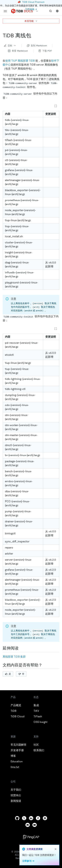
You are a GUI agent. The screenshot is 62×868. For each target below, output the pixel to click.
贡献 (10, 46)
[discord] (28, 825)
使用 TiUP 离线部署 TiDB (20, 61)
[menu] (5, 11)
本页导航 (31, 21)
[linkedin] (31, 818)
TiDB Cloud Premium (33, 2)
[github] (17, 818)
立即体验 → (31, 9)
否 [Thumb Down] (21, 674)
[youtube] (35, 825)
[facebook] (38, 818)
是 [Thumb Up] (8, 674)
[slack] (45, 818)
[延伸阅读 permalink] (21, 648)
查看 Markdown (18, 51)
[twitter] (24, 818)
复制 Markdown (37, 46)
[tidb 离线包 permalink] (34, 35)
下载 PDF (45, 51)
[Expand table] (56, 106)
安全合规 (49, 856)
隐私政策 (40, 856)
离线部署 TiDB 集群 (14, 657)
